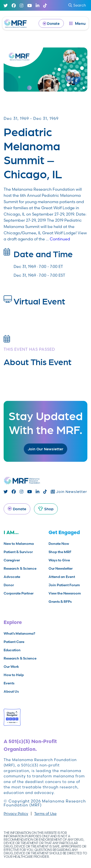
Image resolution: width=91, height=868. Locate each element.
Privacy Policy (16, 814)
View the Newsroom (65, 593)
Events (9, 683)
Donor (9, 585)
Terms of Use (45, 814)
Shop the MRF (60, 552)
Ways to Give (59, 560)
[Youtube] (29, 5)
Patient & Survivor (18, 552)
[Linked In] (37, 5)
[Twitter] (6, 5)
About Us (11, 691)
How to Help (14, 675)
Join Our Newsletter (45, 449)
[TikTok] (45, 5)
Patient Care (14, 642)
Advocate (12, 577)
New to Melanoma (19, 544)
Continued (60, 239)
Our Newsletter (61, 568)
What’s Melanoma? (19, 633)
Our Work (11, 667)
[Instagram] (21, 5)
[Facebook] (14, 5)
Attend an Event (62, 577)
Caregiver (12, 560)
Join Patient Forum (64, 585)
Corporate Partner (19, 593)
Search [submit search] (77, 5)
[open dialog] (77, 23)
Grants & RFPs (60, 602)
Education (12, 650)
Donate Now (59, 544)
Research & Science (20, 568)
